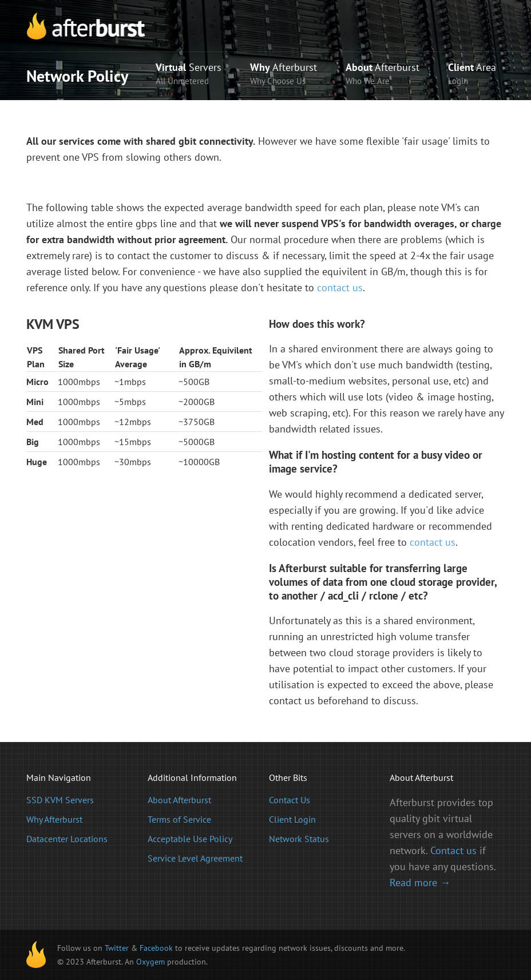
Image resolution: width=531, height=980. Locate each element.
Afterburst (284, 74)
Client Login (292, 819)
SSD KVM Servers (60, 800)
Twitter (117, 948)
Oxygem (150, 962)
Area (472, 74)
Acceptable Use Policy (190, 839)
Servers (189, 74)
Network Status (299, 839)
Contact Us (290, 800)
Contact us (453, 850)
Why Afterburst (54, 819)
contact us (340, 287)
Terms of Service (179, 819)
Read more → (420, 882)
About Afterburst (179, 800)
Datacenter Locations (67, 839)
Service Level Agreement (195, 858)
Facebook (156, 948)
